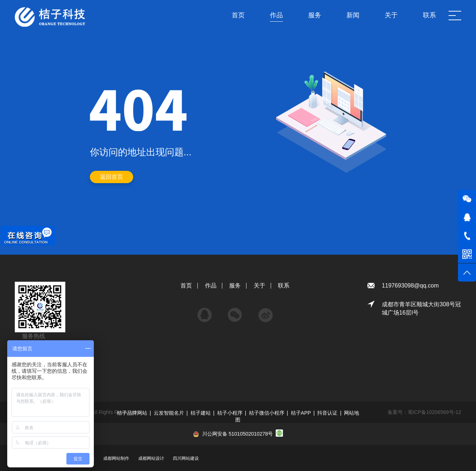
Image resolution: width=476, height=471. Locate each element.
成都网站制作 (116, 458)
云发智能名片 (169, 413)
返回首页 (112, 177)
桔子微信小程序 (267, 413)
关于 (259, 286)
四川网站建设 (186, 458)
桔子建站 (201, 413)
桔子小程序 (230, 413)
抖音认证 (327, 413)
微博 (266, 312)
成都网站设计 (151, 458)
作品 (211, 286)
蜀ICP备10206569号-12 (434, 412)
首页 (186, 286)
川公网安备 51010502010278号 (238, 434)
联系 (284, 286)
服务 (235, 286)
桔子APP (301, 413)
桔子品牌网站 (132, 413)
